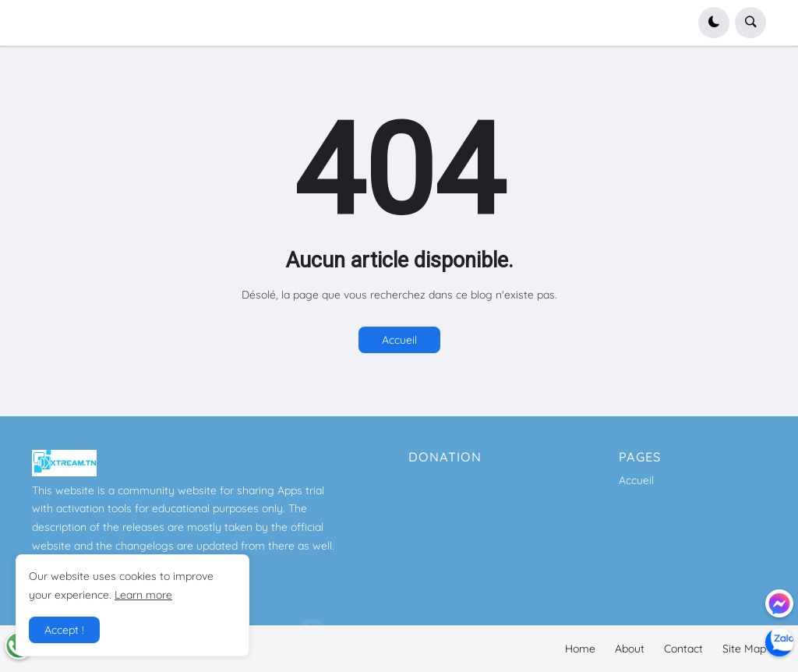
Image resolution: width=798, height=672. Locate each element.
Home (580, 649)
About (630, 649)
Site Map (744, 649)
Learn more (143, 595)
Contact (683, 649)
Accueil (399, 340)
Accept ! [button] (64, 630)
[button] (714, 23)
